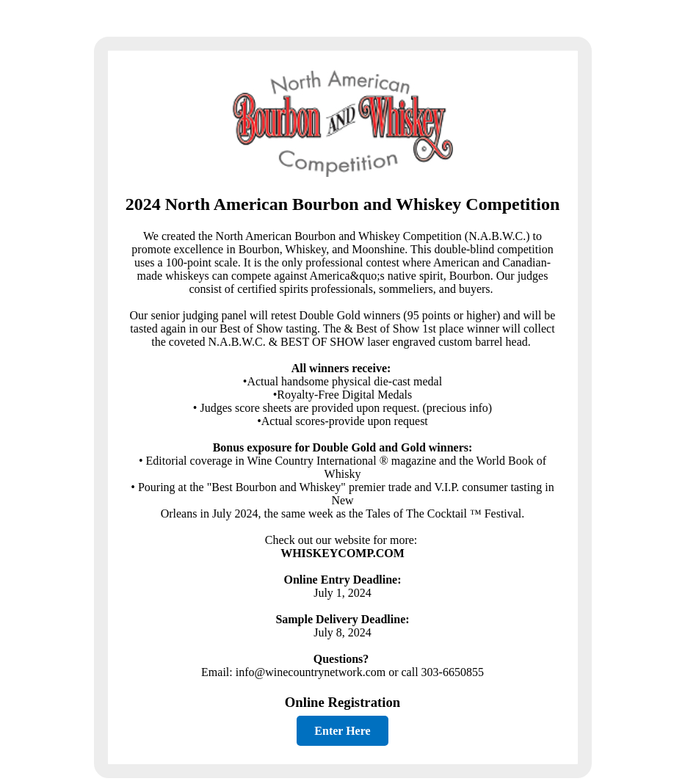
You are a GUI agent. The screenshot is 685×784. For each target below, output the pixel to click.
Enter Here (342, 731)
